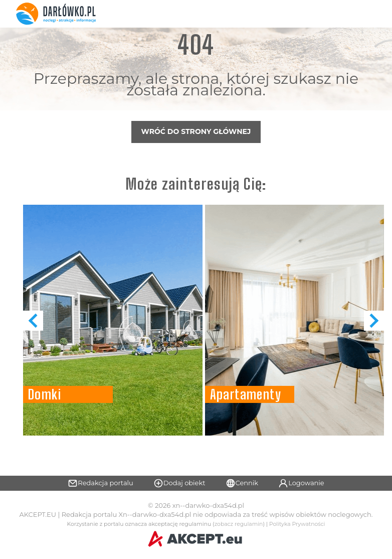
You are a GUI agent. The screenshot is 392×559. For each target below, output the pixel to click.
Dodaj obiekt (179, 483)
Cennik (242, 483)
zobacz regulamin (239, 524)
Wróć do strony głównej (196, 131)
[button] (374, 321)
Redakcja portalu (101, 483)
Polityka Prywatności (297, 524)
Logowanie (301, 483)
